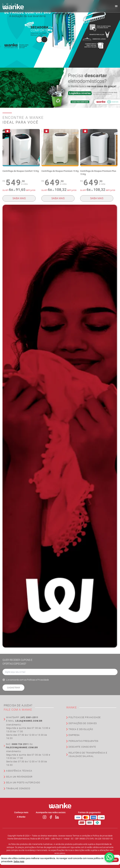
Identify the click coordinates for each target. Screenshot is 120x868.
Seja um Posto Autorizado (23, 783)
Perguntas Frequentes (83, 741)
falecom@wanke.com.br (22, 748)
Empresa (74, 735)
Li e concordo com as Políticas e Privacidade (27, 680)
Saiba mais (19, 198)
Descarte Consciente (82, 747)
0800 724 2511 (20, 744)
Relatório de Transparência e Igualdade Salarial (88, 755)
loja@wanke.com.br (29, 721)
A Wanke (21, 817)
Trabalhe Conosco (18, 789)
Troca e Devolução (81, 729)
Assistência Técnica (19, 771)
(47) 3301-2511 (29, 717)
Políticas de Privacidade (85, 717)
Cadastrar (13, 688)
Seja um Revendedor (19, 777)
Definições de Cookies (83, 723)
